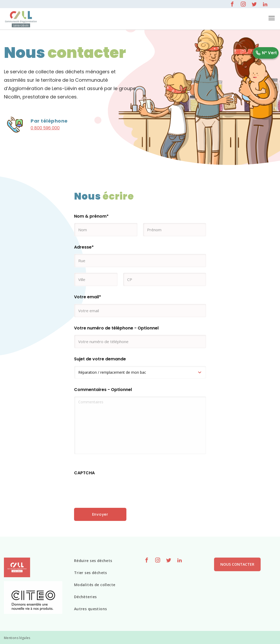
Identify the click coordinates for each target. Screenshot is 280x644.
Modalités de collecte (95, 585)
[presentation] (114, 490)
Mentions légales (17, 638)
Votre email (88, 297)
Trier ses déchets (91, 573)
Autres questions (91, 609)
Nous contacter (237, 564)
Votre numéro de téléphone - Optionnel (116, 328)
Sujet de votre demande (100, 359)
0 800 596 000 (45, 128)
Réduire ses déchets (93, 561)
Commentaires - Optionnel (103, 390)
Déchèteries (85, 597)
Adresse (84, 247)
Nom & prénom (91, 216)
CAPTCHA (84, 473)
